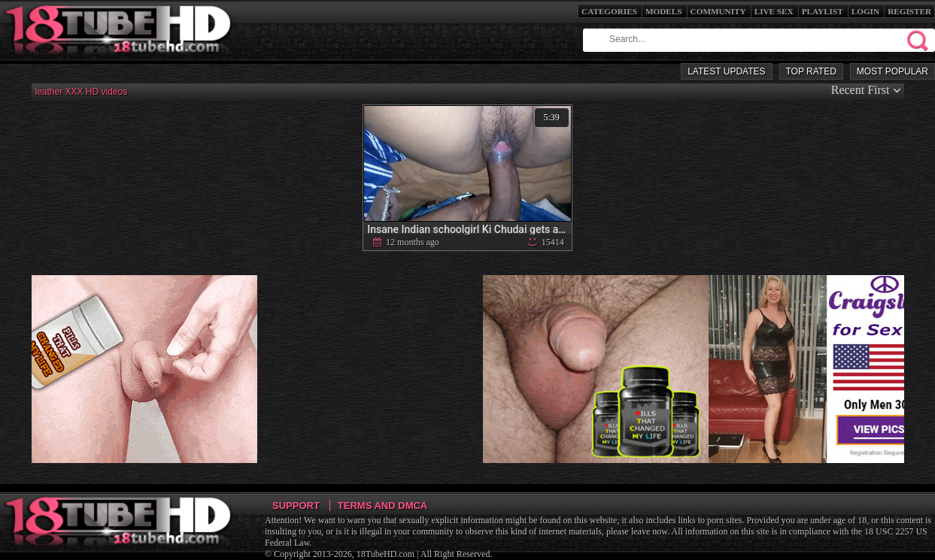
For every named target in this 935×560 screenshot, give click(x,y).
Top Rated (811, 71)
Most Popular (892, 71)
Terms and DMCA (382, 506)
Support (296, 506)
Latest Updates (726, 71)
